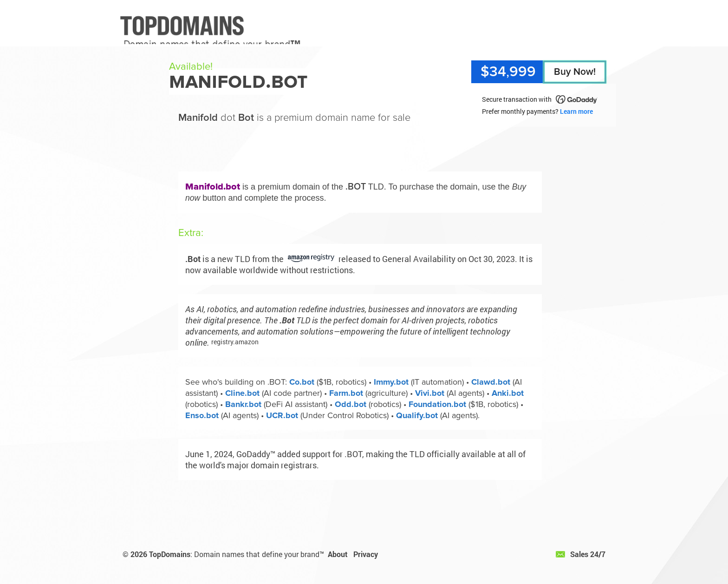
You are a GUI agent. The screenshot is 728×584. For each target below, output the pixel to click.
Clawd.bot (491, 382)
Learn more (576, 111)
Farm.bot (346, 393)
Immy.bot (391, 382)
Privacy (366, 554)
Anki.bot (508, 393)
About (338, 554)
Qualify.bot (417, 415)
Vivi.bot (430, 393)
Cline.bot (242, 393)
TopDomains (170, 554)
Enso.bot (202, 415)
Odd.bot (351, 404)
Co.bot (302, 382)
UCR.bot (282, 415)
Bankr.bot (243, 404)
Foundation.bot (437, 404)
